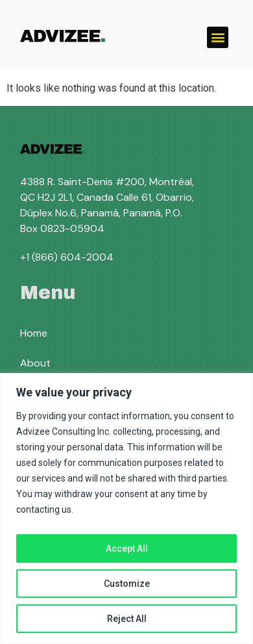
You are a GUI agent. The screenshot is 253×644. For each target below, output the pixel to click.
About (35, 363)
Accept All (127, 548)
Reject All (127, 619)
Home (34, 333)
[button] (218, 37)
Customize (127, 584)
